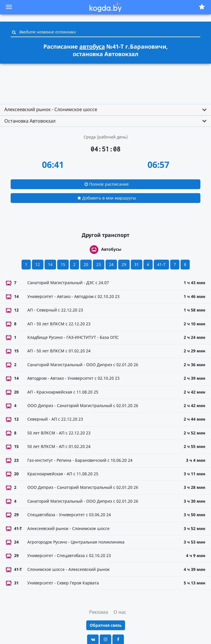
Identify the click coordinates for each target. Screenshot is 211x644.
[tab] (106, 110)
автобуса (92, 46)
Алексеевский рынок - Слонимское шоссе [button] (51, 109)
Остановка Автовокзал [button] (30, 121)
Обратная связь (106, 625)
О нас (120, 612)
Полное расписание (107, 184)
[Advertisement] (106, 81)
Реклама (99, 612)
